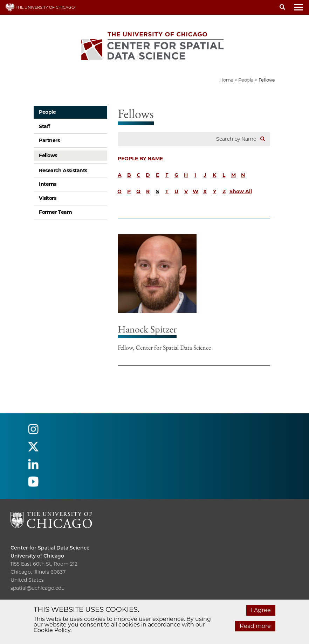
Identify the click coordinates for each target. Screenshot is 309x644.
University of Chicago (37, 556)
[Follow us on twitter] (33, 450)
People (47, 112)
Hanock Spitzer (147, 329)
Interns (48, 184)
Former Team (55, 212)
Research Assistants (63, 170)
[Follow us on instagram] (33, 432)
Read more (255, 626)
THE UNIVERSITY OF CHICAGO (40, 7)
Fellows (48, 155)
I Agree (261, 610)
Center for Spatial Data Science (50, 548)
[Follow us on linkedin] (33, 467)
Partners (49, 140)
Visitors (48, 198)
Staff (44, 126)
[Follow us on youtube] (33, 485)
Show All (241, 191)
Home (226, 80)
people (246, 80)
